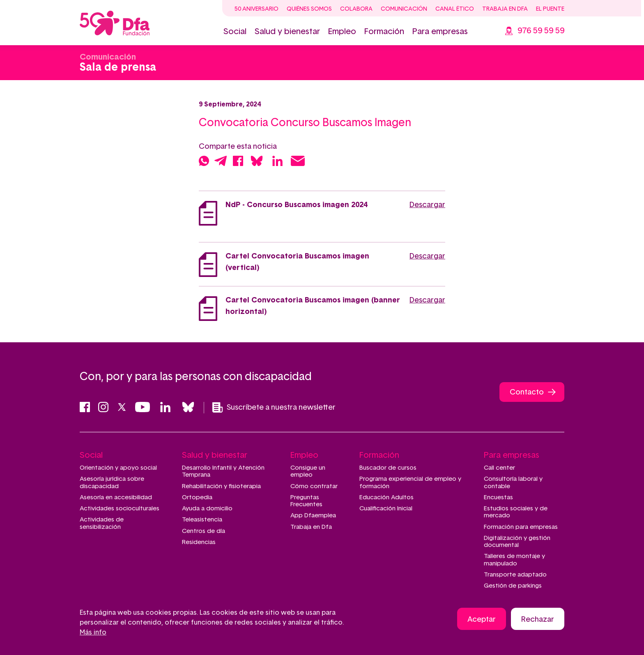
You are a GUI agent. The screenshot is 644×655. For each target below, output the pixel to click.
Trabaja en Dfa (505, 9)
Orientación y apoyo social (118, 468)
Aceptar (482, 620)
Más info (93, 633)
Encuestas (498, 497)
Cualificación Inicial (386, 509)
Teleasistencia (202, 520)
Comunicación (404, 9)
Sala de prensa (118, 67)
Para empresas (440, 32)
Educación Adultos (386, 497)
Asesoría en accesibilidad (116, 497)
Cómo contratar (314, 486)
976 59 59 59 (541, 31)
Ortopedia (197, 497)
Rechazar (538, 620)
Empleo (342, 32)
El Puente (550, 9)
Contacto (527, 392)
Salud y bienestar (287, 32)
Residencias (199, 542)
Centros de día (204, 531)
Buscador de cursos (388, 468)
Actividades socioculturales (120, 509)
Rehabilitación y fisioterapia (221, 486)
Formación (384, 32)
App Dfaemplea (313, 515)
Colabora (356, 9)
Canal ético (455, 9)
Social (235, 32)
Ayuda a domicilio (207, 509)
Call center (499, 468)
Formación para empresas (521, 527)
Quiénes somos (309, 9)
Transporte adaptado (515, 575)
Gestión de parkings (513, 586)
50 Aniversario (256, 9)
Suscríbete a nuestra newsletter (274, 407)
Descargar (427, 205)
